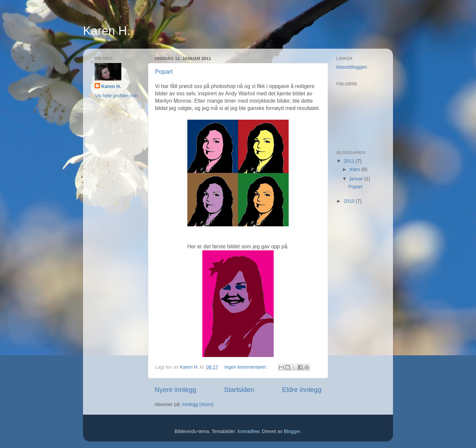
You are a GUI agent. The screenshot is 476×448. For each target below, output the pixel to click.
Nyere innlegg (175, 390)
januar (357, 179)
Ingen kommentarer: (246, 367)
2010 (350, 201)
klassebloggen (352, 67)
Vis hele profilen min (116, 96)
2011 (350, 161)
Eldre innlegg (302, 390)
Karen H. (107, 31)
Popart (164, 72)
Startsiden (239, 390)
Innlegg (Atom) (198, 404)
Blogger (292, 431)
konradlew (248, 431)
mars (356, 169)
